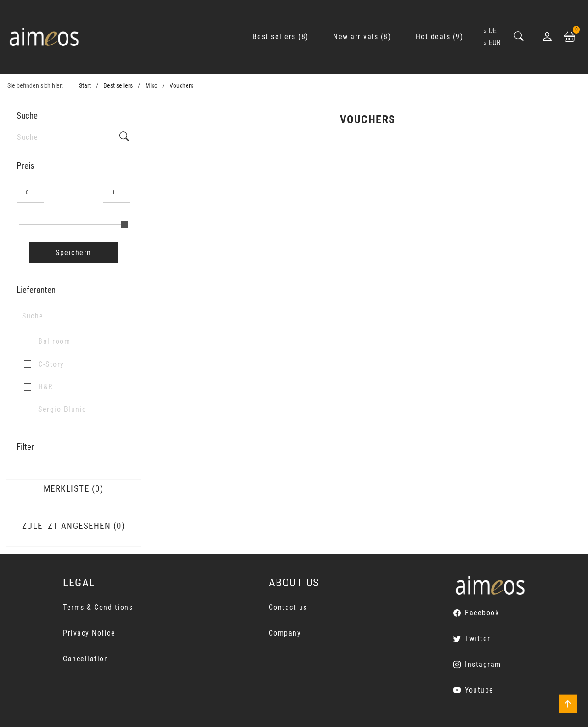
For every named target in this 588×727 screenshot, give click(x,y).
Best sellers (118, 86)
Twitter (478, 639)
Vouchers (181, 86)
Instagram (483, 664)
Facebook (482, 613)
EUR (495, 43)
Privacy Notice (89, 633)
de (493, 31)
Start (85, 86)
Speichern (73, 253)
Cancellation (86, 659)
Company (285, 633)
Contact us (288, 607)
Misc (151, 86)
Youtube (479, 690)
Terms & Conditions (98, 607)
